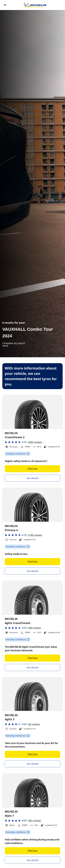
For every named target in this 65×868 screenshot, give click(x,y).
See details (33, 478)
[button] (23, 442)
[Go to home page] (35, 5)
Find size (33, 469)
